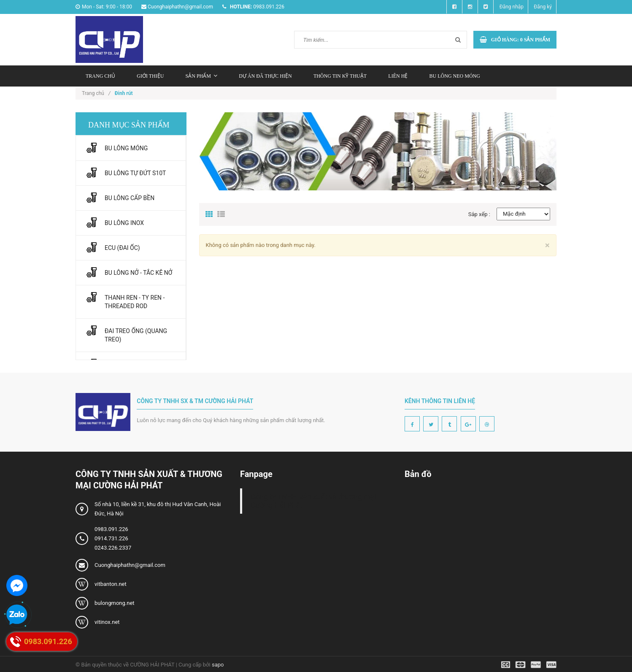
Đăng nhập (512, 7)
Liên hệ (398, 76)
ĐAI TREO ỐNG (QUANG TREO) (136, 335)
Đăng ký (543, 7)
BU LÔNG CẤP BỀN (130, 198)
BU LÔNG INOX (124, 223)
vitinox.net (107, 622)
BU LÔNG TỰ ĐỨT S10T (135, 173)
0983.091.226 (111, 529)
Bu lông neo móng (455, 76)
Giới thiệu (150, 76)
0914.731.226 (111, 538)
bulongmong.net (115, 603)
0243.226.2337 (113, 548)
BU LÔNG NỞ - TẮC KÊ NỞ (138, 273)
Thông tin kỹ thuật (340, 76)
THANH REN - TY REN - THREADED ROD (135, 302)
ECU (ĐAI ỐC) (122, 248)
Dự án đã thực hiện (265, 76)
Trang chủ (100, 76)
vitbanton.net (111, 584)
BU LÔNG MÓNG (126, 148)
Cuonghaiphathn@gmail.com (130, 565)
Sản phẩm (201, 76)
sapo (218, 665)
